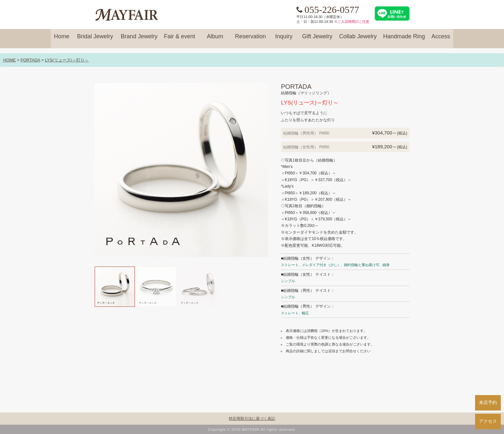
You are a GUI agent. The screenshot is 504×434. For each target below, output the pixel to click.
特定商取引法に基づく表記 (252, 419)
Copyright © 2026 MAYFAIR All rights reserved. (252, 429)
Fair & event (180, 39)
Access (441, 39)
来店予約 (488, 402)
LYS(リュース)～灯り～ (67, 60)
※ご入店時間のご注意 (352, 22)
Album (215, 39)
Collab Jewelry (358, 39)
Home (62, 39)
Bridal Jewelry (95, 39)
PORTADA (30, 60)
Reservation (250, 39)
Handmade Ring (404, 39)
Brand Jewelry (139, 39)
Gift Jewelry (317, 39)
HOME (9, 60)
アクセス (488, 421)
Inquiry (284, 39)
